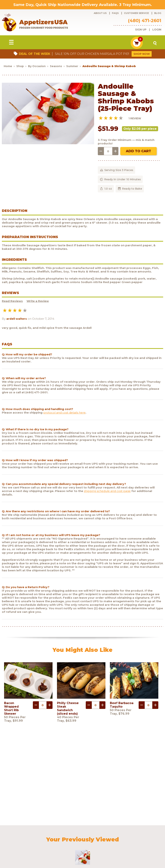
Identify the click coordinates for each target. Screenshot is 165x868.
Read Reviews (12, 302)
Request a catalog (82, 836)
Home (8, 67)
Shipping (135, 836)
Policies (149, 836)
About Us (100, 13)
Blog (158, 13)
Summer (73, 67)
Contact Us (14, 841)
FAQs (115, 13)
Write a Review (38, 302)
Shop (20, 67)
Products (13, 836)
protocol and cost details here (64, 413)
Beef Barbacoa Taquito (122, 705)
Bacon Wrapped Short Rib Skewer (11, 709)
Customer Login (116, 836)
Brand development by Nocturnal (93, 855)
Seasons (56, 67)
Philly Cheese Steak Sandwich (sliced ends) (68, 709)
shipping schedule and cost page (107, 492)
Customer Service (136, 13)
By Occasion (37, 67)
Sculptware (50, 841)
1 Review (135, 119)
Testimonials (32, 841)
